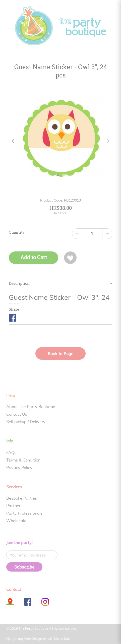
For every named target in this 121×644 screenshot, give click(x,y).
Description (19, 284)
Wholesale (16, 521)
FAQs (11, 453)
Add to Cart (34, 257)
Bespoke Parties (22, 498)
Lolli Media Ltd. (59, 639)
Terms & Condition (23, 460)
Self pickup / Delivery (26, 422)
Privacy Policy (19, 468)
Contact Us (17, 414)
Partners (14, 506)
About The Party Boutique (31, 407)
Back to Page (60, 354)
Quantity (17, 232)
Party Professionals (24, 513)
